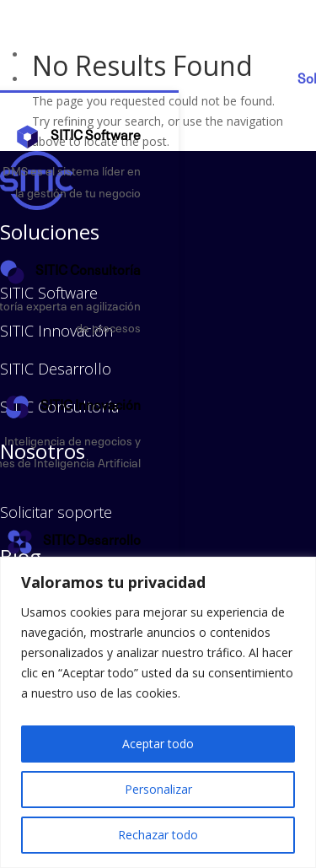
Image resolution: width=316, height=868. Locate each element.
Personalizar (158, 789)
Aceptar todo (158, 744)
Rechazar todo (158, 835)
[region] (158, 712)
